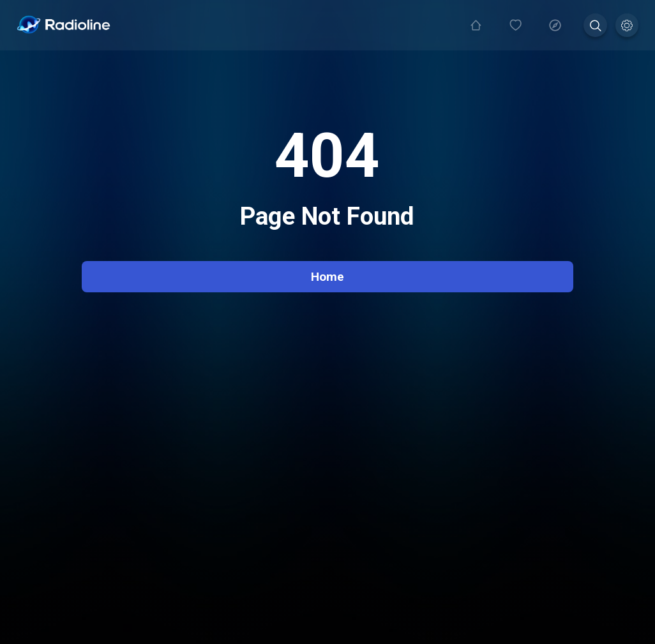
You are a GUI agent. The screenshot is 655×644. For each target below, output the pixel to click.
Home (327, 277)
